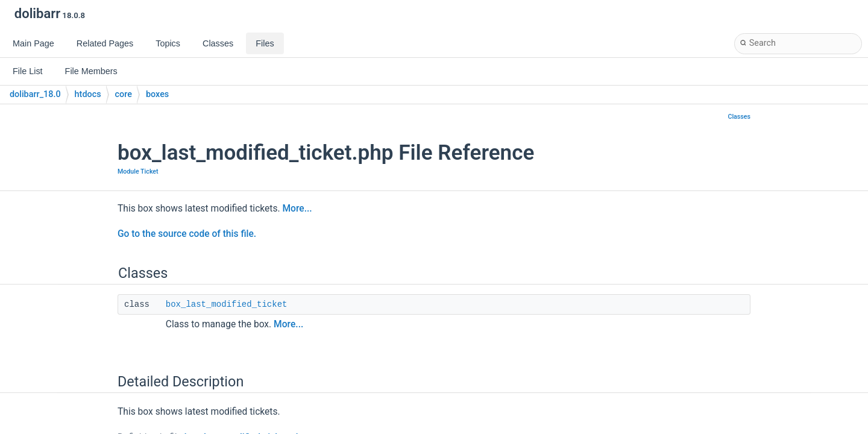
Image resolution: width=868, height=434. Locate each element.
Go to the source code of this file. (187, 234)
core (124, 94)
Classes (739, 117)
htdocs (88, 94)
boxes (157, 94)
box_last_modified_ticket (227, 304)
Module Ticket (138, 171)
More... (297, 209)
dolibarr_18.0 (35, 94)
